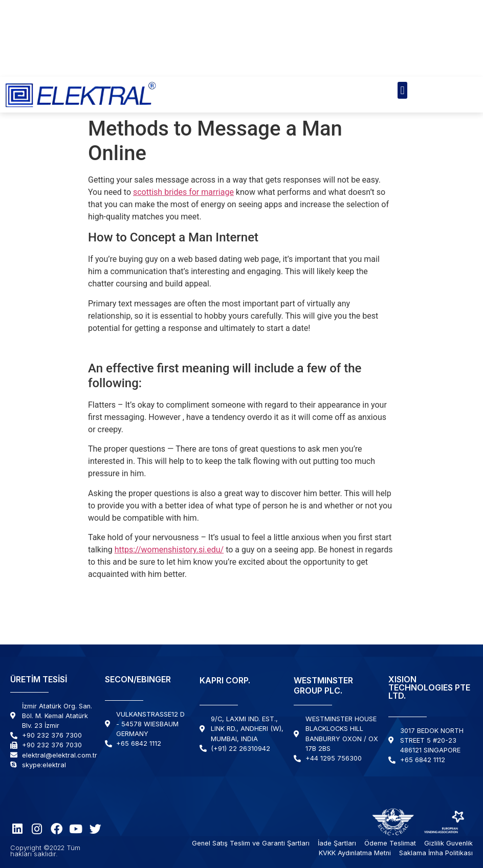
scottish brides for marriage (183, 192)
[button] (402, 90)
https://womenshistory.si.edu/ (169, 550)
